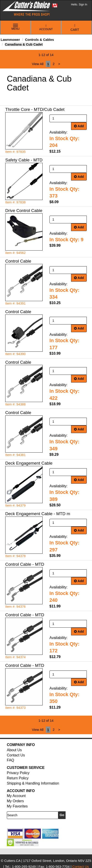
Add (79, 126)
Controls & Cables (40, 40)
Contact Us (16, 755)
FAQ (10, 760)
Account (46, 28)
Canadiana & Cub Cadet (24, 44)
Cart (75, 28)
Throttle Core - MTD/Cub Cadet (35, 109)
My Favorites (17, 806)
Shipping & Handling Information (33, 783)
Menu (15, 27)
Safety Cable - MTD (24, 160)
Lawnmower (10, 40)
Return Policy (18, 778)
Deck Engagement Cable (29, 463)
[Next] (59, 64)
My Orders (15, 801)
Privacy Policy (18, 773)
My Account (16, 796)
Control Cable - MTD (25, 564)
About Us (14, 750)
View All (38, 64)
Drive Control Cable (24, 211)
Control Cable (18, 261)
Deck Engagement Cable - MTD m (38, 514)
